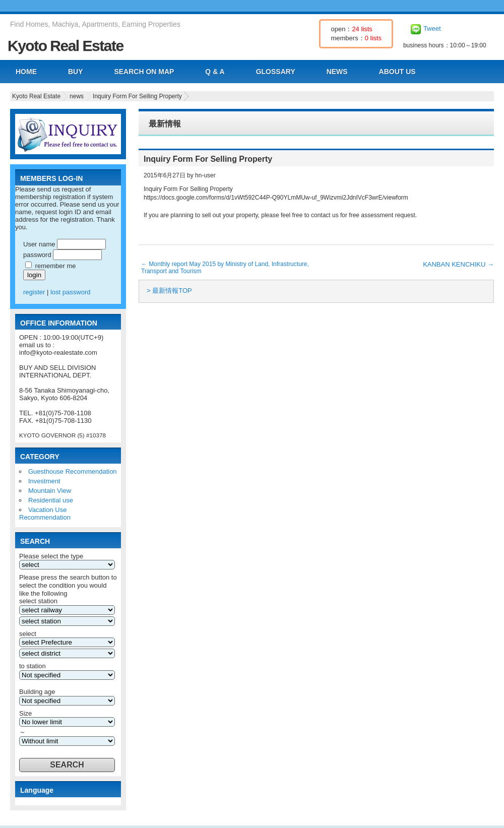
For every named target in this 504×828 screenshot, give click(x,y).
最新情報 (165, 124)
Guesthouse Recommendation (73, 471)
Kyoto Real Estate (66, 46)
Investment (44, 481)
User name (39, 244)
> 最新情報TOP (169, 291)
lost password (70, 292)
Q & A (215, 72)
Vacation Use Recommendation (45, 514)
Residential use (51, 500)
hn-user (205, 175)
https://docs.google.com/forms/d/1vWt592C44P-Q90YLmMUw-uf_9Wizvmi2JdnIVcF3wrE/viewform (276, 198)
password (37, 255)
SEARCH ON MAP (144, 72)
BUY (76, 72)
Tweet (432, 28)
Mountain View (50, 491)
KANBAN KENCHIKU (458, 264)
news (77, 96)
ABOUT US (397, 72)
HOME (26, 72)
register (34, 292)
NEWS (337, 72)
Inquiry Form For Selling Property (137, 96)
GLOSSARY (276, 72)
